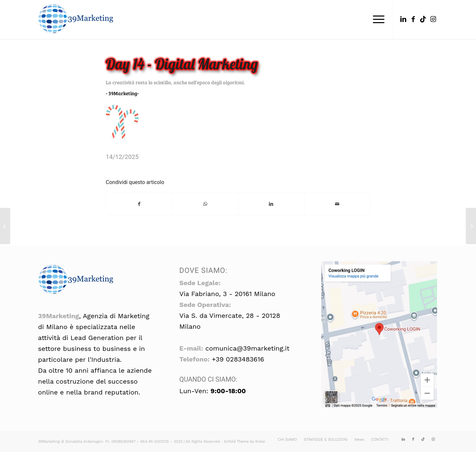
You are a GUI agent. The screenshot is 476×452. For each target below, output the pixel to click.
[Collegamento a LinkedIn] (403, 19)
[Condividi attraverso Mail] (337, 204)
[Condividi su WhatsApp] (205, 204)
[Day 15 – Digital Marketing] (471, 226)
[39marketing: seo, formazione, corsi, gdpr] (76, 19)
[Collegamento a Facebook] (413, 19)
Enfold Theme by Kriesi (245, 442)
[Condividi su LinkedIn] (271, 204)
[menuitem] (377, 19)
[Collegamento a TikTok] (423, 19)
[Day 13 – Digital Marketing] (5, 226)
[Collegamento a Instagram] (433, 19)
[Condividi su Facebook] (139, 204)
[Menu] (377, 19)
